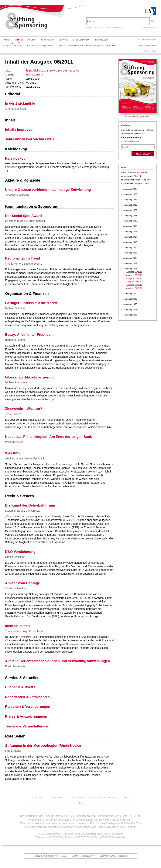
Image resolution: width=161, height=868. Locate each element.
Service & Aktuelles (22, 678)
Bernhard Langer (15, 340)
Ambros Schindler (16, 109)
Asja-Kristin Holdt (33, 631)
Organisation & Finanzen (70, 46)
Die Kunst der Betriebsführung (30, 505)
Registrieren (151, 45)
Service (63, 40)
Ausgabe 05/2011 (134, 275)
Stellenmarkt (82, 40)
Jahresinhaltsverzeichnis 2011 (30, 139)
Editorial (12, 94)
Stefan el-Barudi (15, 511)
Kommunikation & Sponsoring (39, 46)
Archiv (32, 40)
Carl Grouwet (33, 511)
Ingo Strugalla (13, 751)
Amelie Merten (14, 264)
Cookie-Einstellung (104, 798)
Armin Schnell (37, 221)
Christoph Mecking (16, 221)
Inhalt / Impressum (20, 130)
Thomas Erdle (13, 631)
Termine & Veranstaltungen (27, 726)
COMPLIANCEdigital (114, 856)
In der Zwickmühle (20, 103)
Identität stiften (17, 626)
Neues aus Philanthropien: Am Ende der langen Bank (48, 437)
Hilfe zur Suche (149, 28)
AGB (125, 798)
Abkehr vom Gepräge (22, 583)
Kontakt (89, 28)
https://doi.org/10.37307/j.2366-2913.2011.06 (53, 71)
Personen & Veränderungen (28, 707)
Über (7, 40)
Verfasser (47, 40)
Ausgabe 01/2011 (134, 288)
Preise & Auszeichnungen (26, 716)
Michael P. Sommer (16, 382)
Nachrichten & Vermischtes (27, 697)
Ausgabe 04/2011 (134, 278)
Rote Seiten (112, 46)
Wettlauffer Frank (34, 458)
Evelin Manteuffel (15, 666)
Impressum (99, 28)
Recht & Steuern (94, 46)
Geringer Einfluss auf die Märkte (31, 303)
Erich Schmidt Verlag (50, 856)
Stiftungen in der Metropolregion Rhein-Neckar (43, 746)
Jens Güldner (13, 414)
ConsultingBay (83, 856)
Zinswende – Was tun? (24, 409)
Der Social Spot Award (23, 216)
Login (141, 45)
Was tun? (13, 453)
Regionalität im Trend (23, 258)
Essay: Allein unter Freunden (29, 335)
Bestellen (102, 40)
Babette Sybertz (33, 264)
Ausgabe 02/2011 (134, 285)
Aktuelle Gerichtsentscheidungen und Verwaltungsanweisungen (58, 661)
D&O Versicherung (20, 552)
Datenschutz (77, 798)
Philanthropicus (14, 442)
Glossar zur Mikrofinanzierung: (30, 377)
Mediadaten (118, 28)
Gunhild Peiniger (15, 557)
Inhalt (19, 40)
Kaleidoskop (16, 149)
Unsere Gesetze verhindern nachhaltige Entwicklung (48, 190)
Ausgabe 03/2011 (134, 282)
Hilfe (108, 28)
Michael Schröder (15, 308)
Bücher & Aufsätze (20, 687)
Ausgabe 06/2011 (12, 46)
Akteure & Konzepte (23, 180)
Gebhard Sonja (14, 458)
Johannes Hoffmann (17, 195)
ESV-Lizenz (33, 75)
